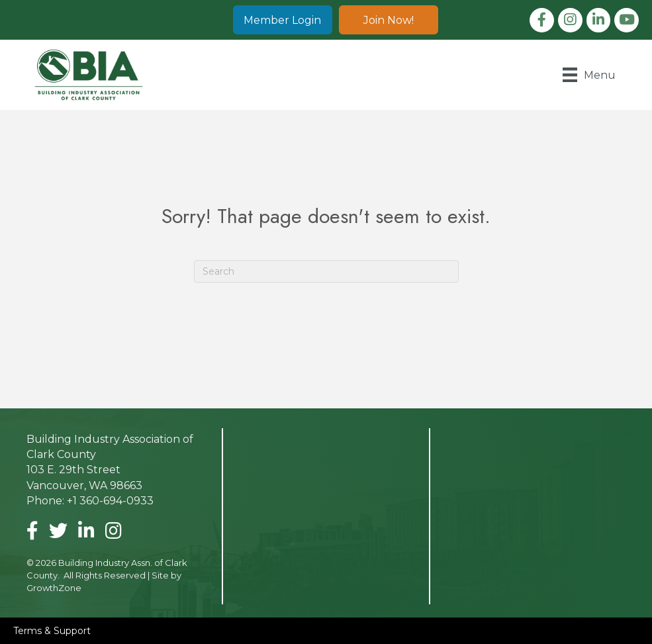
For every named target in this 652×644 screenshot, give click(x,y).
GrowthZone (54, 588)
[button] (283, 20)
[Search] (326, 271)
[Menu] (589, 75)
